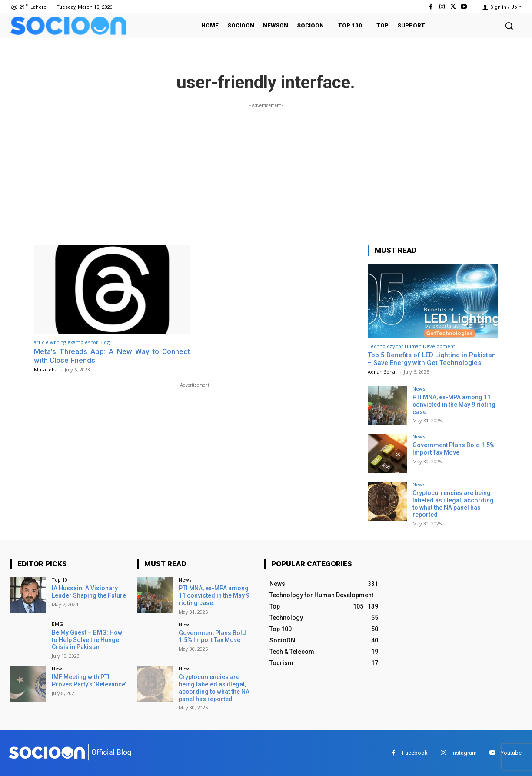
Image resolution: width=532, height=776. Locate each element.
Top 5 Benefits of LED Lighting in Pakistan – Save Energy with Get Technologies (432, 359)
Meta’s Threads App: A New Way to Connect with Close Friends (112, 356)
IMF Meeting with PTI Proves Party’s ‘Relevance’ (89, 681)
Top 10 (60, 580)
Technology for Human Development (411, 346)
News (419, 389)
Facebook (415, 753)
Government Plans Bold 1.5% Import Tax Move (454, 449)
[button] (509, 26)
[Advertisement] (266, 171)
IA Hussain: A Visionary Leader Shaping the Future (89, 592)
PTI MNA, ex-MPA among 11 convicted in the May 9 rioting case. (454, 405)
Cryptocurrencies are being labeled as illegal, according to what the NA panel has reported (453, 504)
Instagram (464, 753)
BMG (57, 624)
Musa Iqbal (46, 370)
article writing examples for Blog (72, 342)
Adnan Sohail (383, 372)
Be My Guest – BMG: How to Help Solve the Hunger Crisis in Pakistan (87, 640)
